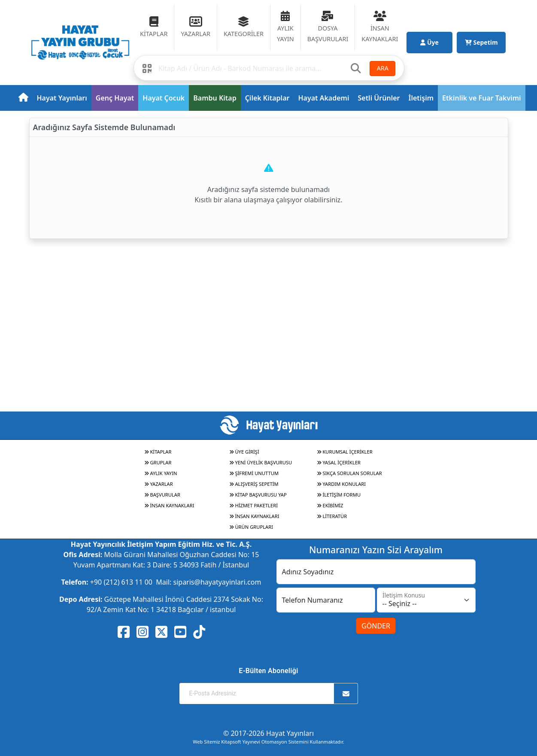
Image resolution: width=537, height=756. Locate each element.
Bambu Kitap (215, 98)
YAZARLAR (159, 484)
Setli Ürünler (379, 98)
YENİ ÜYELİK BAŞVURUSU (261, 462)
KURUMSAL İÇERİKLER (345, 452)
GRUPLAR (158, 462)
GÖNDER (376, 626)
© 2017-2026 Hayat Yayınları (268, 733)
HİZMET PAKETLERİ (253, 505)
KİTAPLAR (158, 452)
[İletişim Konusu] (426, 600)
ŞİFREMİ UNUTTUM (254, 473)
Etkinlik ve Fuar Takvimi (482, 98)
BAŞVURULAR (162, 495)
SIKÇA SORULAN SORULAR (349, 473)
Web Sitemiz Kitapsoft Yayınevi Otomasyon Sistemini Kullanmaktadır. (268, 742)
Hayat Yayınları (62, 98)
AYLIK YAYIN (161, 473)
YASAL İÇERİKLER (339, 462)
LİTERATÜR (332, 516)
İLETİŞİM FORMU (339, 495)
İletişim (421, 98)
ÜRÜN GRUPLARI (251, 527)
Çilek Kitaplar (267, 98)
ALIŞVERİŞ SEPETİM (254, 484)
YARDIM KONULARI (341, 484)
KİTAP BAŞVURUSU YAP (258, 495)
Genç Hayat (115, 98)
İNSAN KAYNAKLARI (169, 505)
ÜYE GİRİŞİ (244, 452)
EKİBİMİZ (330, 505)
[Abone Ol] (346, 694)
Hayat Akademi (323, 98)
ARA (383, 68)
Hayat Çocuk (164, 98)
